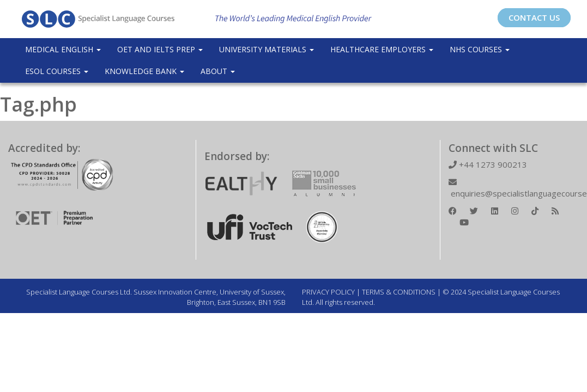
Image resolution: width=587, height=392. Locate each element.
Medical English (63, 49)
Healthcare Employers (382, 49)
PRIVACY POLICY (328, 292)
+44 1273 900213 (488, 164)
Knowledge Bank (144, 71)
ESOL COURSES (57, 71)
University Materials (267, 49)
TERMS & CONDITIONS (399, 292)
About (218, 71)
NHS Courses (480, 49)
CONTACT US (534, 17)
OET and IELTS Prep (160, 49)
